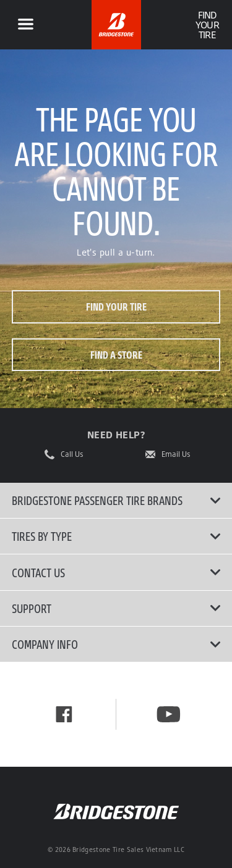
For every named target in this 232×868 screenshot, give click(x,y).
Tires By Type (116, 536)
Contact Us (116, 572)
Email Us (176, 454)
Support (116, 608)
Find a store (116, 355)
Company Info (116, 644)
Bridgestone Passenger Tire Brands (116, 500)
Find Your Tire (207, 25)
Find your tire (116, 307)
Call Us (72, 454)
